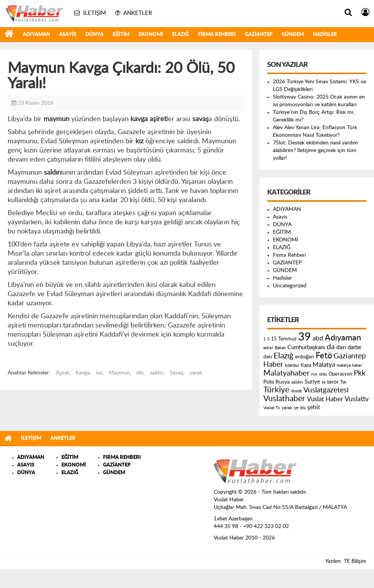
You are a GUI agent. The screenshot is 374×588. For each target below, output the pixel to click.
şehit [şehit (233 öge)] (314, 407)
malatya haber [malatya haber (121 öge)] (349, 365)
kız (99, 373)
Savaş (177, 373)
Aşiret (62, 373)
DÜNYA (94, 35)
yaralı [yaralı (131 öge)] (287, 408)
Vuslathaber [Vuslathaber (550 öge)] (284, 399)
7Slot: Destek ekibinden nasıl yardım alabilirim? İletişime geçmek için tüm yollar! (315, 151)
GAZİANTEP (259, 35)
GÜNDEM (293, 35)
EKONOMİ (151, 35)
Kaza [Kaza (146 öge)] (306, 365)
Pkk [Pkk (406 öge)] (360, 373)
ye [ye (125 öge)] (296, 408)
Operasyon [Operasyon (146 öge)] (340, 374)
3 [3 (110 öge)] (268, 339)
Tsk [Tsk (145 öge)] (343, 382)
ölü (140, 373)
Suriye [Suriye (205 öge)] (312, 382)
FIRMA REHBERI (122, 458)
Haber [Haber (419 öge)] (273, 364)
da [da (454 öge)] (331, 347)
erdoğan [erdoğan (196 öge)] (305, 357)
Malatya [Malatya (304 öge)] (324, 365)
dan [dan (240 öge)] (341, 347)
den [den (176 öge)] (268, 357)
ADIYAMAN (36, 35)
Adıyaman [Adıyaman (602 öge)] (343, 338)
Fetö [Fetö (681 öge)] (324, 356)
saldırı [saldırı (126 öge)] (297, 382)
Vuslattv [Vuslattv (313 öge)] (357, 399)
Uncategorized (290, 286)
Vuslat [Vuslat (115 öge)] (296, 391)
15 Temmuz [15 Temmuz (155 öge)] (284, 339)
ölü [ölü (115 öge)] (303, 408)
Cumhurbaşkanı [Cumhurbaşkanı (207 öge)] (306, 347)
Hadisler (325, 35)
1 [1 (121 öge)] (264, 339)
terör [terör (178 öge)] (333, 382)
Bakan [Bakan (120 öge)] (280, 348)
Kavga (83, 373)
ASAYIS (26, 465)
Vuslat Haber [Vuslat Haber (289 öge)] (325, 399)
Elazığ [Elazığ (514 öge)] (284, 356)
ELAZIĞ (181, 35)
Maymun (119, 373)
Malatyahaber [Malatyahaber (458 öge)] (286, 373)
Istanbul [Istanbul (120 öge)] (292, 365)
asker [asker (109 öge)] (268, 348)
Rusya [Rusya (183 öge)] (283, 382)
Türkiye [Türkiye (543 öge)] (276, 390)
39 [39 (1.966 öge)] (305, 337)
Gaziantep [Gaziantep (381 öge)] (350, 356)
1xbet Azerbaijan (233, 519)
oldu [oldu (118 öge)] (323, 374)
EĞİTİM (121, 35)
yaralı (196, 373)
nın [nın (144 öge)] (314, 374)
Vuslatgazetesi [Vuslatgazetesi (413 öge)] (326, 390)
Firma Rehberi (217, 35)
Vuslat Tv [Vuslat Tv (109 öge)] (272, 408)
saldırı (157, 373)
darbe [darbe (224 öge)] (355, 347)
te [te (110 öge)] (324, 382)
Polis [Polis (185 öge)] (269, 382)
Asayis (68, 35)
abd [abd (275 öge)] (318, 339)
